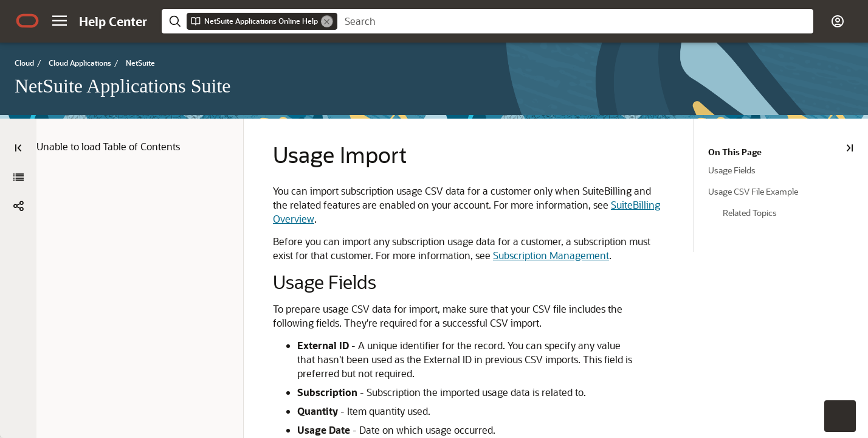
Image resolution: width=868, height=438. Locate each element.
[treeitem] (788, 169)
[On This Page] (850, 148)
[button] (60, 21)
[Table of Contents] (18, 148)
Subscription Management (551, 255)
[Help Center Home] (113, 21)
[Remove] (327, 21)
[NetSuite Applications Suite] (18, 177)
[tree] (781, 184)
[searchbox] (575, 21)
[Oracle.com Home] (27, 21)
